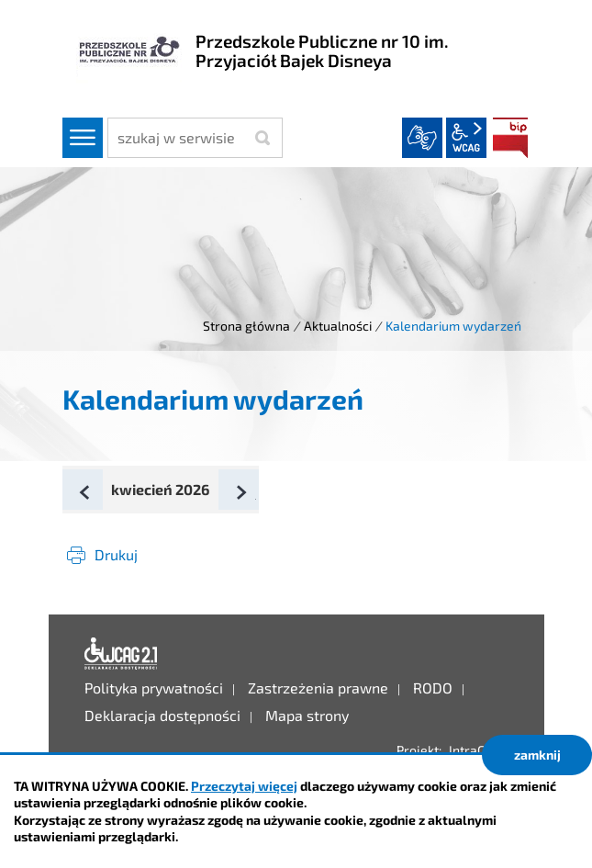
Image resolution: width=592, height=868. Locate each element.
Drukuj (116, 554)
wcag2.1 (466, 138)
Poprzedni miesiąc (101, 492)
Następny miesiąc (257, 492)
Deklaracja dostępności (121, 654)
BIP (510, 138)
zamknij (537, 755)
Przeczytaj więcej (244, 786)
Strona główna (246, 326)
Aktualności (338, 326)
